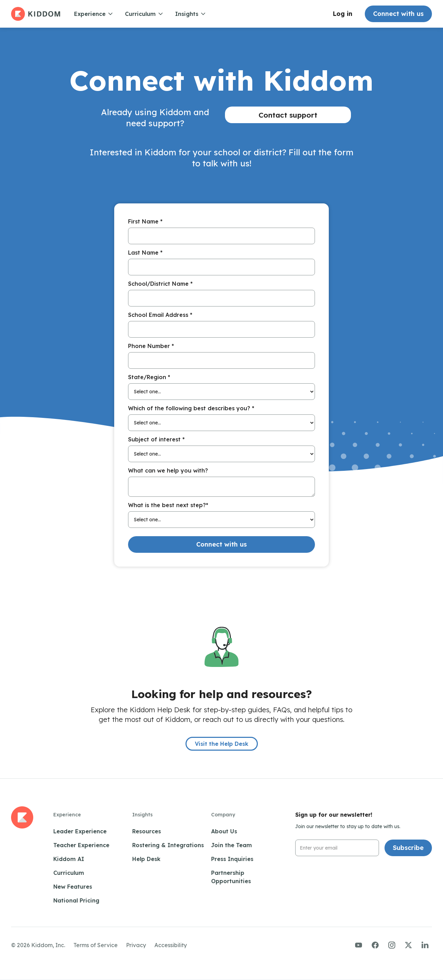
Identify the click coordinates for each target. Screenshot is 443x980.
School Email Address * (160, 315)
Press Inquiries (232, 859)
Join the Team (232, 845)
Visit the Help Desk (222, 744)
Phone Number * (151, 346)
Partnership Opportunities (231, 877)
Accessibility (171, 945)
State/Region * (149, 377)
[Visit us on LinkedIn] (425, 945)
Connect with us (398, 14)
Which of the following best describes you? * (191, 408)
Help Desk (146, 859)
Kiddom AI (69, 859)
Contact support (288, 115)
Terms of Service (96, 945)
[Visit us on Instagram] (392, 945)
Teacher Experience (81, 845)
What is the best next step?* (168, 505)
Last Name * (145, 253)
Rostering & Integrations (168, 845)
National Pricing (76, 900)
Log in (342, 14)
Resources (147, 831)
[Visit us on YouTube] (359, 945)
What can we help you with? (168, 470)
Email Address (315, 840)
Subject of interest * (156, 439)
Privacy (136, 945)
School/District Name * (160, 284)
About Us (224, 831)
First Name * (145, 221)
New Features (73, 887)
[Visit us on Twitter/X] (408, 945)
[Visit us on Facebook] (375, 945)
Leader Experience (80, 831)
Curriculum (69, 873)
